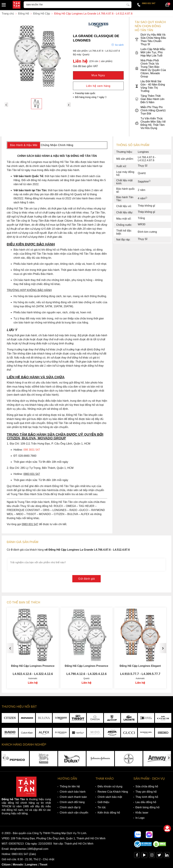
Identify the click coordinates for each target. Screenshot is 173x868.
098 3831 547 (32, 450)
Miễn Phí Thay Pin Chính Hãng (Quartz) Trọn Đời (150, 110)
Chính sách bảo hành (73, 792)
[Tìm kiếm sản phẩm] (78, 5)
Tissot (43, 865)
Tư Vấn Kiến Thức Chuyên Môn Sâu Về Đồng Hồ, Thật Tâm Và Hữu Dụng (150, 123)
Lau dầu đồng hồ (146, 802)
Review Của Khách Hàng (113, 792)
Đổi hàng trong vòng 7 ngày (91, 97)
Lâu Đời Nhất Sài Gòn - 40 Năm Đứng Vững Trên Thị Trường (150, 86)
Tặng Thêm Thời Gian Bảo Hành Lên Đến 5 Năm (150, 99)
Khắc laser (142, 813)
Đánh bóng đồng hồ (147, 807)
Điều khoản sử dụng (110, 786)
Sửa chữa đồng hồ (147, 786)
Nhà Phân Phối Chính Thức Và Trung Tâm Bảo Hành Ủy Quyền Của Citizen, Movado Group (150, 68)
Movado (18, 865)
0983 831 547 (149, 3)
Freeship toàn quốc (85, 93)
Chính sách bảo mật (110, 797)
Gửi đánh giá (86, 579)
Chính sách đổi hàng (72, 802)
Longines (31, 865)
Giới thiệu (103, 802)
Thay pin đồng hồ (146, 792)
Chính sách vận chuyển (74, 813)
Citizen (6, 865)
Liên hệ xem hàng (98, 86)
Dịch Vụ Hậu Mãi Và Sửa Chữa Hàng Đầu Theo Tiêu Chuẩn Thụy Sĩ (150, 39)
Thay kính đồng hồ (147, 797)
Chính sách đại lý (70, 807)
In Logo (140, 818)
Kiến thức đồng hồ (109, 813)
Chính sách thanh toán (73, 797)
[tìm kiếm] (128, 4)
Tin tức (102, 807)
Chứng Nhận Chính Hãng (57, 145)
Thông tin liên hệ (70, 786)
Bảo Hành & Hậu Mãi (24, 145)
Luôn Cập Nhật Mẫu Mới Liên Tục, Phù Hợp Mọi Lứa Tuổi (150, 52)
